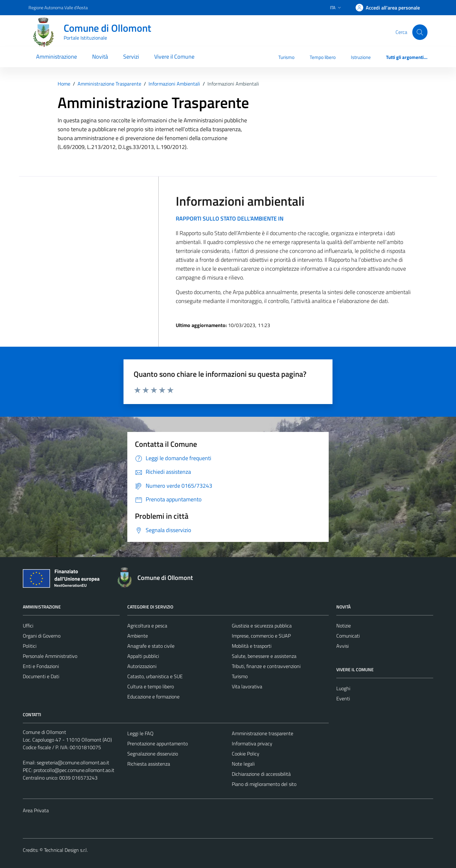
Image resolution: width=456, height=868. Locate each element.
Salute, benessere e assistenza (264, 656)
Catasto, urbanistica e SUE (155, 676)
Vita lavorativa (247, 686)
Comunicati (348, 636)
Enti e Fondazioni (41, 666)
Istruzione (361, 57)
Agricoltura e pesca (147, 626)
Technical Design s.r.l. (66, 850)
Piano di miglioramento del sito (264, 784)
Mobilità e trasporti (252, 646)
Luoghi (343, 688)
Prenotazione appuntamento (158, 743)
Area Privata (36, 810)
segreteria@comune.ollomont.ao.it (73, 762)
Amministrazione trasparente (263, 733)
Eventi (343, 698)
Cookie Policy (246, 754)
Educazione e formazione (153, 697)
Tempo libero (323, 57)
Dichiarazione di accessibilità (261, 774)
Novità (100, 57)
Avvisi (342, 646)
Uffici (28, 626)
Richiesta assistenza (149, 764)
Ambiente (138, 636)
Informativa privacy (252, 743)
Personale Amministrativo (50, 656)
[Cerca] (420, 32)
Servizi (131, 57)
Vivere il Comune (174, 57)
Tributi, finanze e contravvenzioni (266, 666)
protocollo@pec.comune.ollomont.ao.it (74, 770)
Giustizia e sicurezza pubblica (262, 626)
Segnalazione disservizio (153, 754)
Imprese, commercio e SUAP (261, 636)
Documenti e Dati (41, 676)
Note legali (243, 764)
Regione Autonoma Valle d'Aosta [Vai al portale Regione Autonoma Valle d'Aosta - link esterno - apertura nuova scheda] (58, 7)
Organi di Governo (42, 636)
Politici (30, 646)
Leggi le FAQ (140, 733)
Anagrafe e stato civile (151, 646)
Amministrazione (57, 57)
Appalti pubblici (143, 656)
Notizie (344, 626)
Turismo (286, 57)
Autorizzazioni (142, 666)
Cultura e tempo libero (151, 686)
